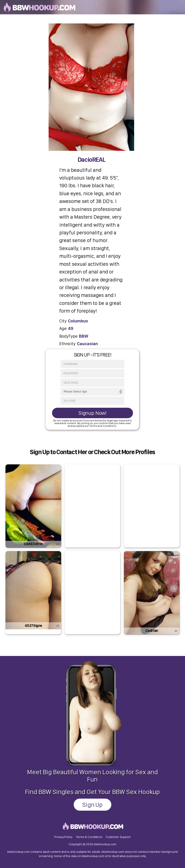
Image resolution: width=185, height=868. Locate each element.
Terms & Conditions (89, 837)
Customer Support (118, 837)
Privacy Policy (63, 837)
